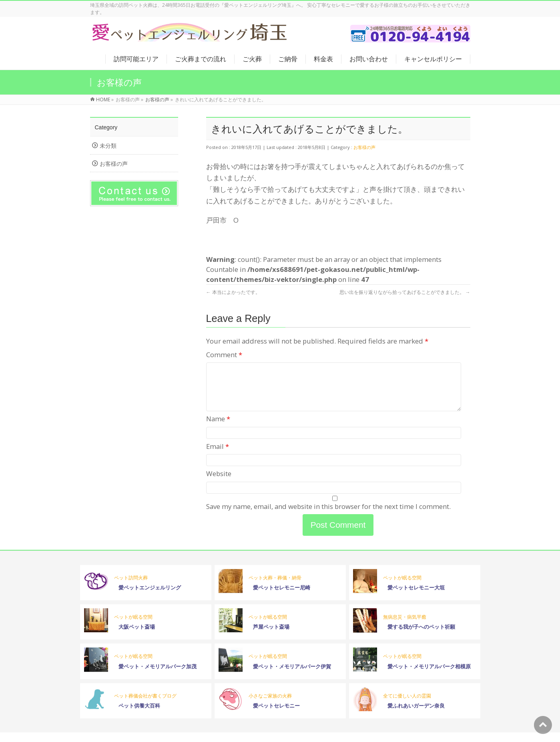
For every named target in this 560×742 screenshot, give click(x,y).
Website (219, 483)
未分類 (108, 146)
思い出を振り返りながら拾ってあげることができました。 (405, 292)
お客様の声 (364, 147)
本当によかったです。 (233, 292)
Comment (224, 355)
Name (218, 428)
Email (218, 456)
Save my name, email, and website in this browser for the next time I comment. (328, 516)
